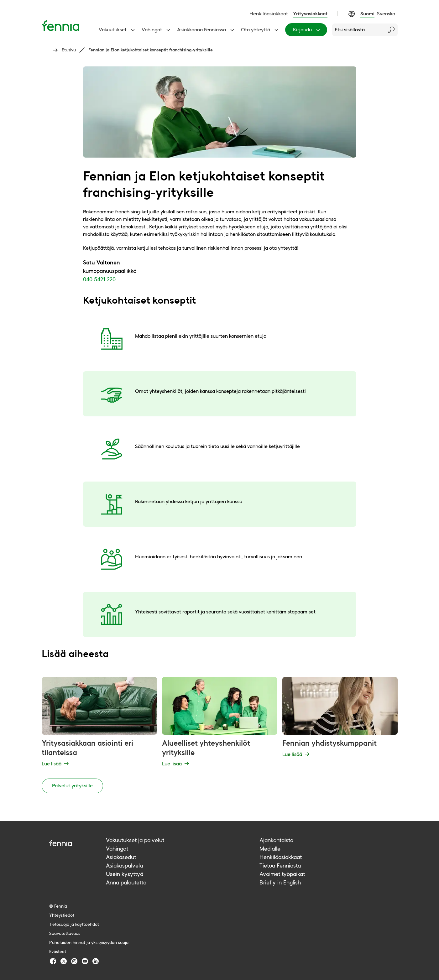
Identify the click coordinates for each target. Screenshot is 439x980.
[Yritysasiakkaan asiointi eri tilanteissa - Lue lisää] (99, 723)
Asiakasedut (121, 857)
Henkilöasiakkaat (269, 14)
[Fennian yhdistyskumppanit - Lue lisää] (340, 723)
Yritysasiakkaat (310, 14)
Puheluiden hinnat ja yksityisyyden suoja (89, 942)
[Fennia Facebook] (53, 961)
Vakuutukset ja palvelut (135, 840)
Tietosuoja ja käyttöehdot (74, 924)
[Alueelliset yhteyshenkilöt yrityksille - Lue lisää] (220, 723)
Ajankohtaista (276, 840)
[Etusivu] (60, 26)
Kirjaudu (307, 30)
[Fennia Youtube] (85, 961)
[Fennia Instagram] (74, 961)
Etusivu (69, 50)
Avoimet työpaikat (282, 874)
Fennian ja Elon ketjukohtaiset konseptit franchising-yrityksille (151, 50)
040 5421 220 (99, 279)
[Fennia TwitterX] (64, 961)
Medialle (270, 849)
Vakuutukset (118, 30)
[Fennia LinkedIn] (96, 961)
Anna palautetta (126, 882)
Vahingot (157, 30)
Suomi (367, 14)
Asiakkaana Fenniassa (206, 30)
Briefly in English (280, 882)
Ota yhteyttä (261, 30)
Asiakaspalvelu (124, 865)
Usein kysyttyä (125, 874)
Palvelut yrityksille (72, 786)
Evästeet (58, 951)
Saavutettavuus (65, 933)
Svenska (386, 14)
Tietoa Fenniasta (280, 865)
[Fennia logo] (78, 843)
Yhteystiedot (62, 915)
